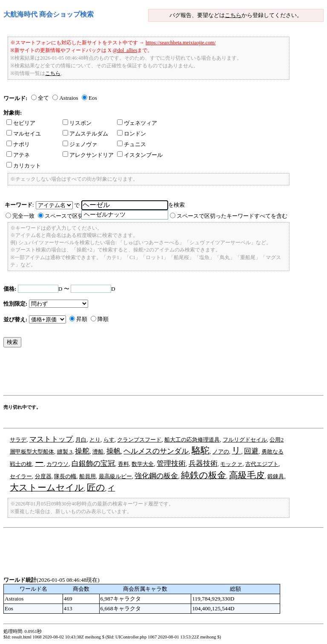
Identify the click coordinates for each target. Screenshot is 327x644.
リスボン (77, 123)
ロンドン (132, 134)
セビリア (21, 123)
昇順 (82, 319)
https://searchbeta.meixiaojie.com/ (181, 43)
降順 (103, 319)
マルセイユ (24, 134)
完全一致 (23, 216)
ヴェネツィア (137, 123)
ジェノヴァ (80, 144)
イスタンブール (140, 155)
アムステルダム (85, 134)
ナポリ (18, 144)
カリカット (24, 166)
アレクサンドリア (88, 155)
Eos (93, 98)
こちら (233, 15)
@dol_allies (125, 50)
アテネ (18, 155)
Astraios (69, 98)
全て (43, 98)
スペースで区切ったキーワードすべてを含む (232, 216)
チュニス (132, 144)
